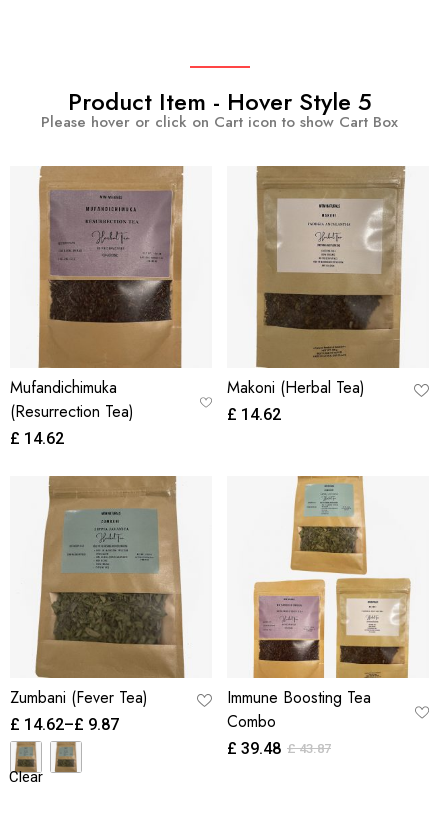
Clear (26, 777)
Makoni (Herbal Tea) (296, 387)
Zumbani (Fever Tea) (79, 697)
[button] (206, 402)
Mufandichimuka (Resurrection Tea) (72, 399)
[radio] (26, 757)
